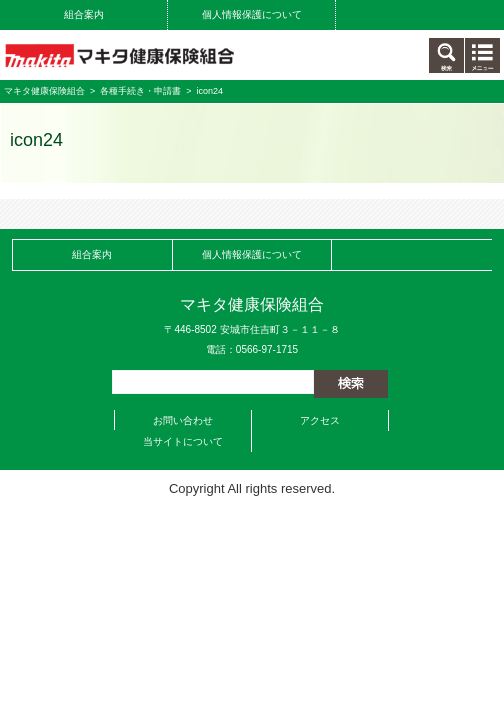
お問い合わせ (183, 420)
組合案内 (84, 14)
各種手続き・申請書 (140, 91)
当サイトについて (183, 441)
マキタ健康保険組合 (44, 91)
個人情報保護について (252, 14)
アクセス (320, 420)
